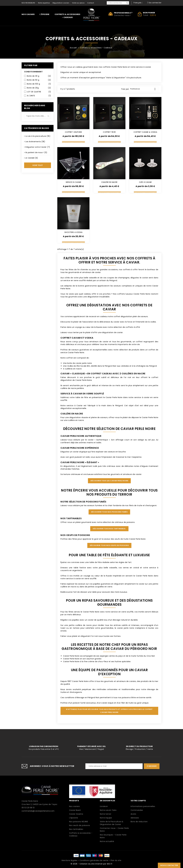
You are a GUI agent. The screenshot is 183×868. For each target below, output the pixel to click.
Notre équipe (106, 818)
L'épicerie (44, 14)
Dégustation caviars (61, 3)
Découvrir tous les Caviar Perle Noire (109, 481)
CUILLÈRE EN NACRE (109, 182)
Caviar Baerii (75, 810)
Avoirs (133, 814)
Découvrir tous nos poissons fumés (109, 512)
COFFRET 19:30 (109, 132)
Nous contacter (169, 865)
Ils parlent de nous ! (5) (36, 152)
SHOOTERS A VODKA (73, 232)
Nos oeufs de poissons (79, 825)
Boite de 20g (39, 88)
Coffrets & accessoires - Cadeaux (67, 16)
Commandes (137, 810)
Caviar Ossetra (76, 814)
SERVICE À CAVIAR (73, 182)
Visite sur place (78, 3)
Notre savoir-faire (108, 810)
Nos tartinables (76, 829)
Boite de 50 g (39, 80)
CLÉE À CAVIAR (145, 182)
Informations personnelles (143, 806)
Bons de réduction (139, 822)
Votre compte (138, 801)
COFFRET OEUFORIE (73, 132)
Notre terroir (106, 814)
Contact (91, 3)
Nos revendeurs (28, 3)
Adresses (135, 818)
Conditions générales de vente (94, 860)
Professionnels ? (123, 13)
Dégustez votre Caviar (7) (38, 147)
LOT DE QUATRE (39, 92)
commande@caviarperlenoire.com (38, 811)
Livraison (104, 806)
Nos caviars (28, 14)
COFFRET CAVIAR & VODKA (145, 132)
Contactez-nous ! (122, 15)
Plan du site (116, 860)
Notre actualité (107, 841)
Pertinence (144, 89)
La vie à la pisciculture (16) (38, 136)
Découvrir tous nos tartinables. (109, 529)
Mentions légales (69, 860)
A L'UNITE (39, 96)
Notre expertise (44, 3)
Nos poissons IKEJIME (79, 822)
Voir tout (38, 165)
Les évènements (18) (35, 142)
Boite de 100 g (39, 84)
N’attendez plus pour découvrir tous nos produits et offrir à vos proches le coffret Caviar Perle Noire (109, 711)
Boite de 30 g (39, 76)
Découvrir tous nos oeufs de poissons (109, 545)
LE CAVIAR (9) (32, 158)
